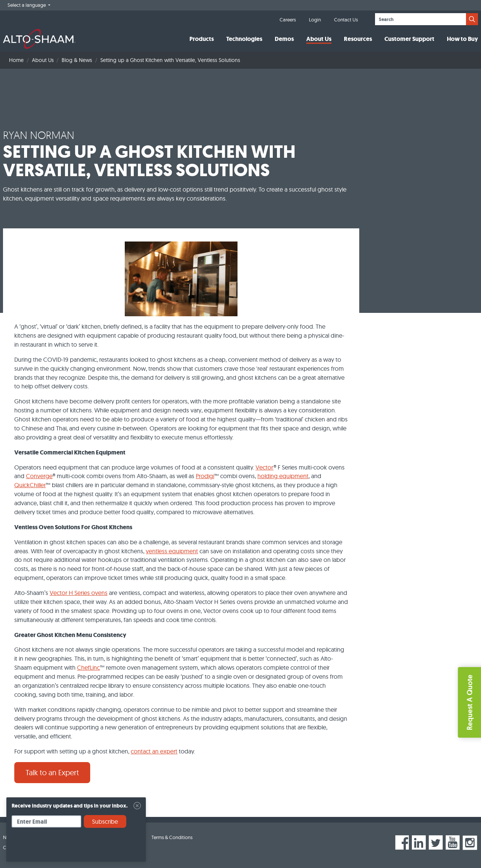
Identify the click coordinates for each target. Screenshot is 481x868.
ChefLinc (88, 667)
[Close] (137, 806)
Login (315, 20)
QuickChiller (30, 485)
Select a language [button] (27, 5)
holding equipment (283, 476)
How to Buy (462, 39)
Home (16, 60)
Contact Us (346, 20)
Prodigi (205, 476)
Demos (284, 39)
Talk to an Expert (52, 772)
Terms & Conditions (172, 837)
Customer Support (409, 39)
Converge (39, 476)
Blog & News (77, 60)
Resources (358, 39)
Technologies (244, 39)
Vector (265, 467)
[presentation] (69, 847)
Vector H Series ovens (79, 593)
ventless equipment (172, 551)
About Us (319, 39)
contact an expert (154, 751)
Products (202, 39)
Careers (288, 20)
